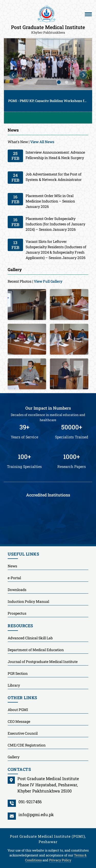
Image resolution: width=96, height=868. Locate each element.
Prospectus (17, 613)
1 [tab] (59, 82)
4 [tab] (82, 82)
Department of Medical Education (36, 650)
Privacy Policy (60, 860)
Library (14, 685)
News (12, 566)
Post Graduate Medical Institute (48, 29)
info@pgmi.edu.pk (36, 814)
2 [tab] (67, 82)
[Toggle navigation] (88, 14)
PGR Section (18, 673)
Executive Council (23, 733)
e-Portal (14, 578)
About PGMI (18, 710)
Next (83, 75)
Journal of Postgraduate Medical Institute (43, 662)
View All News (42, 142)
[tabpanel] (48, 75)
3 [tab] (74, 82)
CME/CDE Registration (27, 745)
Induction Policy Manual (28, 601)
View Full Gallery (48, 281)
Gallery (14, 757)
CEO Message (19, 721)
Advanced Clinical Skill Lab (30, 638)
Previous (13, 75)
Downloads (17, 590)
